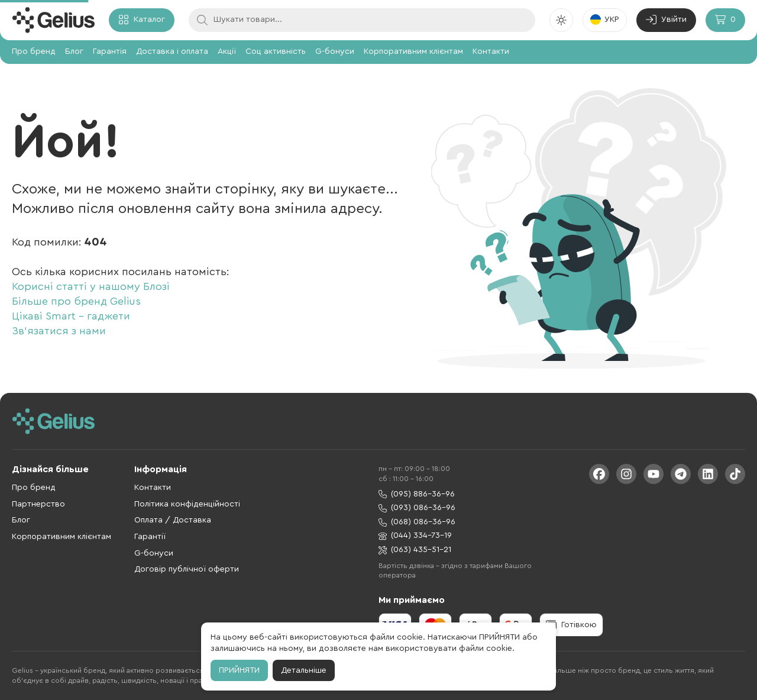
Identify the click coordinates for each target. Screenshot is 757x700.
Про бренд (34, 51)
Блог (74, 51)
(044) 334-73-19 (415, 536)
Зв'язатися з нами (59, 331)
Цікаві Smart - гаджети (71, 316)
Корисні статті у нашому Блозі (91, 286)
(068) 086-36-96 (417, 522)
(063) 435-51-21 (415, 550)
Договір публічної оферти (187, 569)
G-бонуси (335, 51)
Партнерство (38, 504)
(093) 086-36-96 (417, 508)
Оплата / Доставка (173, 520)
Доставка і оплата (172, 51)
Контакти (491, 51)
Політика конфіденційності (187, 504)
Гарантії (150, 537)
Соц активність (276, 51)
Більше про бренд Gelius (76, 301)
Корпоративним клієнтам (413, 51)
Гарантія (110, 51)
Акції (227, 51)
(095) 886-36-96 (417, 494)
